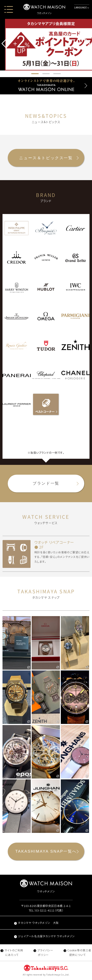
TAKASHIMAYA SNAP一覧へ (46, 851)
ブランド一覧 (46, 483)
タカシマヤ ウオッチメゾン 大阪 (36, 923)
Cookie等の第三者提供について (77, 952)
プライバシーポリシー (43, 952)
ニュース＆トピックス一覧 (46, 158)
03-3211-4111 (45, 910)
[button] (88, 44)
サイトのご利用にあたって (12, 952)
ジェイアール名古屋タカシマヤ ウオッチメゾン (45, 936)
